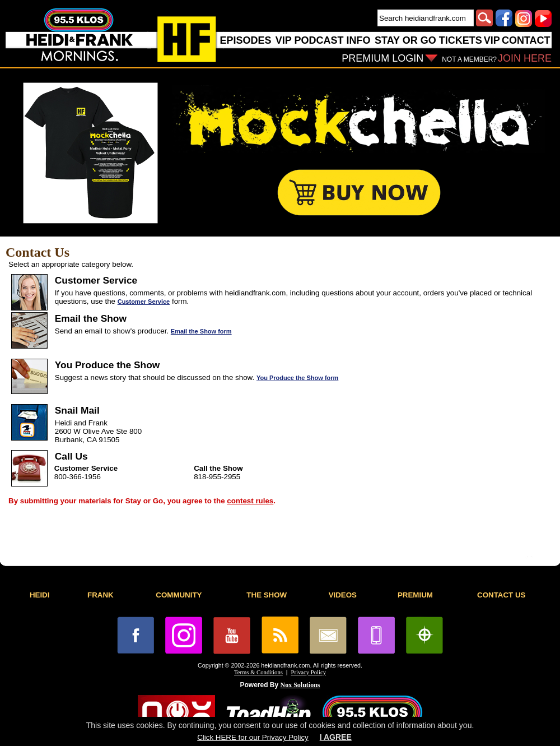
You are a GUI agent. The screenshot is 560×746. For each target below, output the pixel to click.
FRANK (101, 595)
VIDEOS (343, 595)
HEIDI (40, 595)
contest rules (250, 501)
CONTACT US (501, 595)
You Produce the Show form (297, 378)
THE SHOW (267, 595)
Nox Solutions (300, 685)
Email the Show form (201, 331)
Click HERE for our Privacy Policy (253, 737)
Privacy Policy (309, 672)
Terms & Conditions (258, 672)
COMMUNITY (179, 595)
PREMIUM (415, 595)
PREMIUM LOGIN (382, 58)
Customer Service (144, 302)
